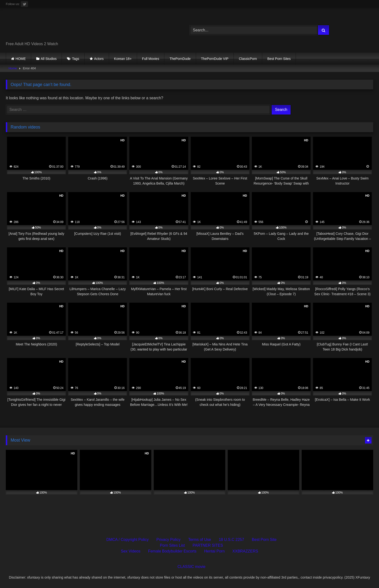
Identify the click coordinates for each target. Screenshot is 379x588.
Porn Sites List (172, 545)
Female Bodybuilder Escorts (172, 551)
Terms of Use (200, 540)
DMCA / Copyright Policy (128, 540)
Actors (99, 59)
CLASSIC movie (191, 567)
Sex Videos (131, 551)
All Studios (49, 59)
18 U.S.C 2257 (231, 540)
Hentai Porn (215, 551)
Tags (76, 59)
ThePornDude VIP (215, 59)
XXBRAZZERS (245, 551)
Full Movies (151, 59)
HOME (21, 59)
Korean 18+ (123, 59)
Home (13, 68)
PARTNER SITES (208, 545)
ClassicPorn (248, 59)
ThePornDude (180, 59)
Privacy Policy (168, 540)
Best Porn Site (264, 540)
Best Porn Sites (279, 59)
